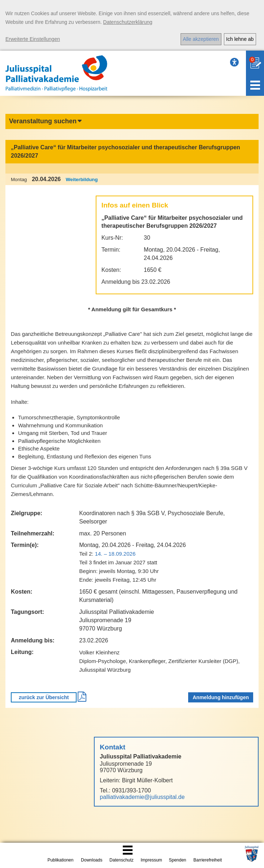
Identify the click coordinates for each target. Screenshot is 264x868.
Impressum (151, 860)
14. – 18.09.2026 (115, 554)
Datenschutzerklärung (128, 22)
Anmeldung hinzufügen (221, 697)
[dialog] (132, 25)
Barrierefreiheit (208, 860)
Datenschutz (122, 860)
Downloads (92, 860)
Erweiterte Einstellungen (33, 39)
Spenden (177, 860)
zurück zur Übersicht (44, 697)
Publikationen (60, 860)
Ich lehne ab (240, 39)
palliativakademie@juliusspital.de (142, 797)
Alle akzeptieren (201, 39)
